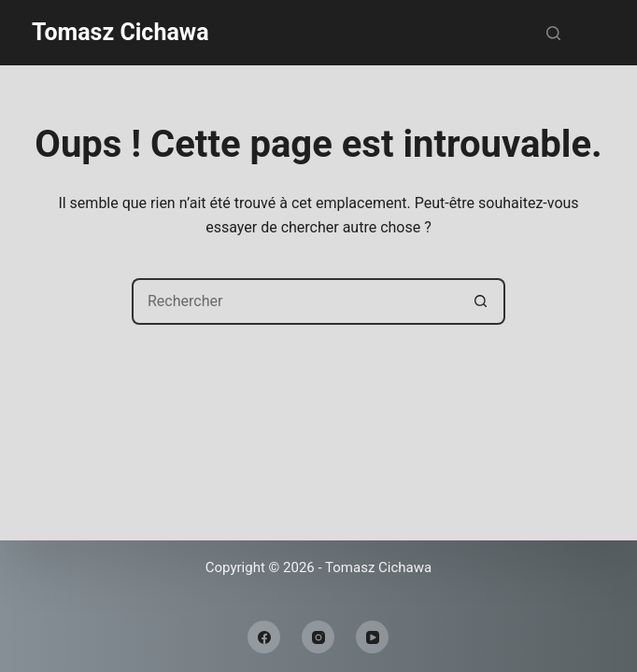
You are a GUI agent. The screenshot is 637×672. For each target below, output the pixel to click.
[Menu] (597, 33)
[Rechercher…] (295, 301)
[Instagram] (318, 637)
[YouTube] (372, 637)
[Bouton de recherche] (482, 301)
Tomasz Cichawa (120, 32)
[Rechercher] (553, 33)
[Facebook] (264, 637)
